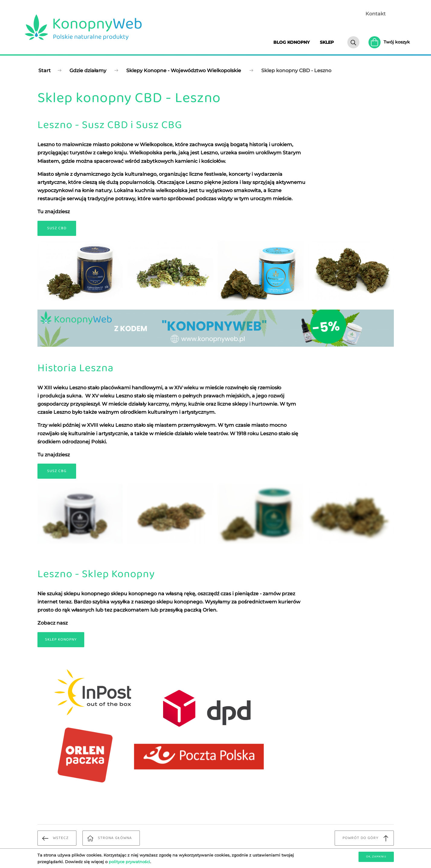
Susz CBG (57, 471)
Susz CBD (57, 228)
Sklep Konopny (61, 640)
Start (45, 71)
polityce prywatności (129, 862)
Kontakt (376, 14)
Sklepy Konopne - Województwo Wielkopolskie (184, 71)
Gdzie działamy (88, 71)
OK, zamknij (376, 857)
